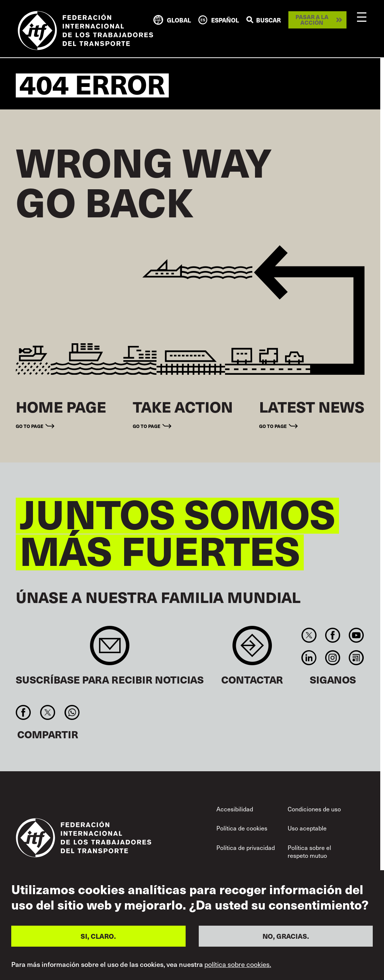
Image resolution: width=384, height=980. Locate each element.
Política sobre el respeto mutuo (309, 851)
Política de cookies (242, 828)
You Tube (356, 635)
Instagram (332, 658)
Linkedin (309, 658)
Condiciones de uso (314, 809)
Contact (252, 649)
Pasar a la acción (312, 20)
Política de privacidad (246, 847)
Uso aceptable (307, 828)
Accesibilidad (235, 809)
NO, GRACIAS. (286, 936)
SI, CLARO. (98, 936)
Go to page (30, 426)
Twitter (309, 635)
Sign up (110, 649)
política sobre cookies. (238, 964)
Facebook (332, 635)
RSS (356, 658)
